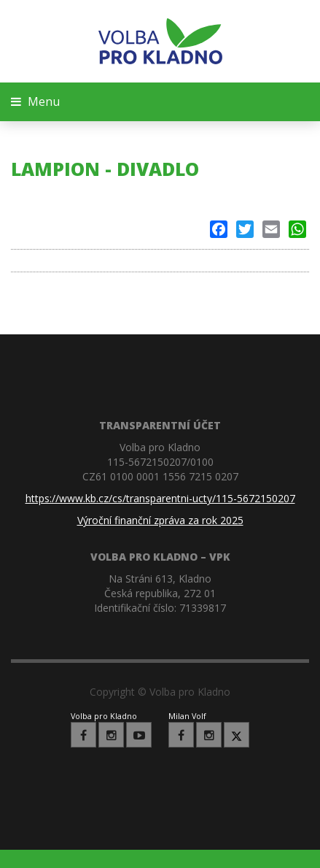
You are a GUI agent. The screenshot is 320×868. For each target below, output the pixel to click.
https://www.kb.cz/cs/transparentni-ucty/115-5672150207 (160, 498)
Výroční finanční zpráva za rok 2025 (160, 520)
